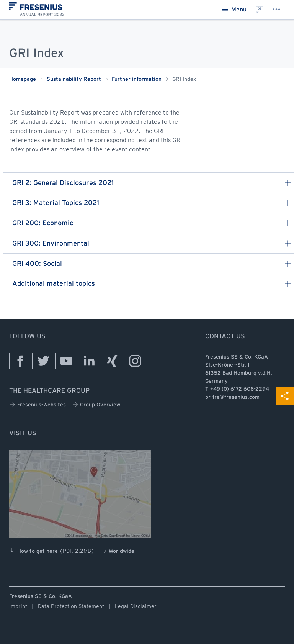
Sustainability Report (74, 79)
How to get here (52, 551)
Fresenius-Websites (38, 405)
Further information (137, 79)
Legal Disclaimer (136, 606)
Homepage (23, 79)
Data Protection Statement (71, 606)
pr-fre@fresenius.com (232, 397)
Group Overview (96, 405)
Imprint (18, 606)
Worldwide (118, 551)
